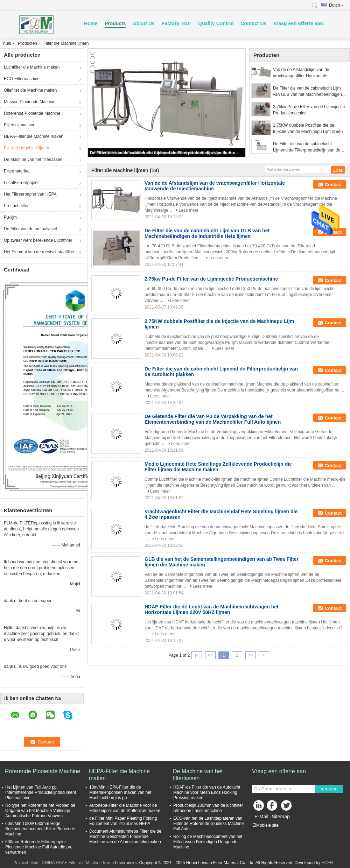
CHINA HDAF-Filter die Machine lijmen (78, 863)
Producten (27, 43)
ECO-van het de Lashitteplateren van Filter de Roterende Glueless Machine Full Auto (208, 824)
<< (210, 655)
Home (91, 23)
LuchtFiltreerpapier (21, 183)
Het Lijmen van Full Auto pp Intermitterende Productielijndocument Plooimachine (41, 792)
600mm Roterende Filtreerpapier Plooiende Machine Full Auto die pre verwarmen (39, 847)
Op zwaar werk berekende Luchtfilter (38, 240)
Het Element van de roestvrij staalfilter (39, 252)
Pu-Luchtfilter (16, 206)
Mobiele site (265, 825)
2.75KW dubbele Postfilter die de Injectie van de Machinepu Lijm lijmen (308, 128)
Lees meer (188, 210)
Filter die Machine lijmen (26, 148)
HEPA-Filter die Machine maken (34, 136)
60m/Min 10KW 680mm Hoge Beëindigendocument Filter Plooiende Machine (40, 829)
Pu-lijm (10, 217)
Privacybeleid (26, 863)
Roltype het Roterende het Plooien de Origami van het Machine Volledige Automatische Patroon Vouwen (40, 811)
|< (197, 655)
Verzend (329, 789)
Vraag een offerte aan (298, 23)
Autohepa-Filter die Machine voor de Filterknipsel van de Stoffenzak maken (125, 808)
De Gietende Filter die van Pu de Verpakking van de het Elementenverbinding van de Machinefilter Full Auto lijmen (213, 419)
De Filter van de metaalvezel (30, 229)
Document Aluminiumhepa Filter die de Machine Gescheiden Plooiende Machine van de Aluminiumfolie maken (125, 837)
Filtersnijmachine (20, 125)
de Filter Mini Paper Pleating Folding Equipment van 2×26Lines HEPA (123, 821)
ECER (327, 863)
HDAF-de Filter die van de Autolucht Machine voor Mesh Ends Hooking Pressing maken (207, 792)
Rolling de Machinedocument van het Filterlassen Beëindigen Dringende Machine (208, 842)
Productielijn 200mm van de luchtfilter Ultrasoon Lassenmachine (208, 808)
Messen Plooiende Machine (30, 102)
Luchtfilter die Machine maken (32, 67)
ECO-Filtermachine (22, 79)
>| (264, 655)
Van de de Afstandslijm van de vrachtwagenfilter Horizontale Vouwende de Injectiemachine (301, 73)
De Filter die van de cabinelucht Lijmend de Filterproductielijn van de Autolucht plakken (164, 153)
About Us (144, 23)
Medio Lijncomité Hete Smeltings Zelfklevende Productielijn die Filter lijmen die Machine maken (218, 467)
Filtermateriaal (17, 171)
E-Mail (261, 817)
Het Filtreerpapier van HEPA (30, 194)
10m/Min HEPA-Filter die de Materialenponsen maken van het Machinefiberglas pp (120, 792)
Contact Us (253, 23)
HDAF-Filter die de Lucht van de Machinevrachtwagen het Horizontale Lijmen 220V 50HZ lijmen (212, 609)
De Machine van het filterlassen (33, 160)
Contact (333, 185)
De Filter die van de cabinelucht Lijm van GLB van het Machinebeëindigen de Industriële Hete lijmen (307, 92)
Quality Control (216, 23)
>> (251, 655)
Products (115, 23)
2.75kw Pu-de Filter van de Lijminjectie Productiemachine (309, 110)
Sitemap (281, 817)
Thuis (6, 43)
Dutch (336, 5)
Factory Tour (177, 23)
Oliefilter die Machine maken (30, 90)
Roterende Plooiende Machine (32, 113)
